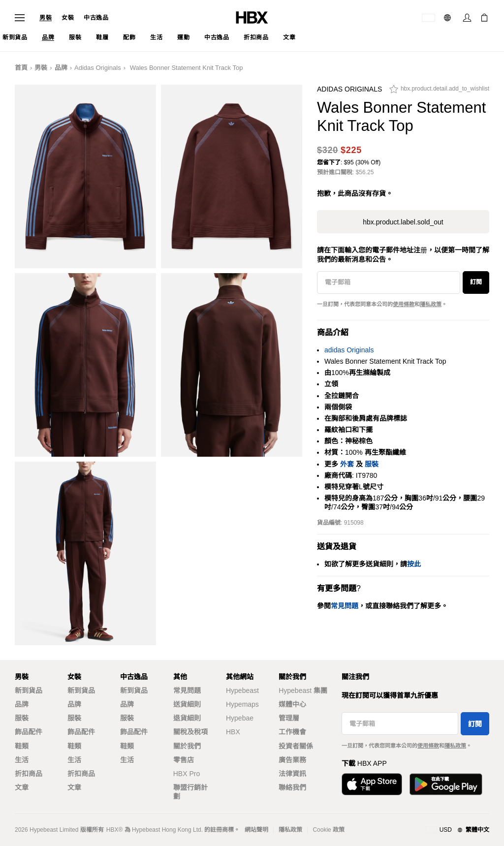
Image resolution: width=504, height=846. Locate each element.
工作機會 (292, 732)
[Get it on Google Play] (446, 784)
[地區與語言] (457, 830)
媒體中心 (292, 704)
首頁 (21, 68)
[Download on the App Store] (372, 784)
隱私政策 (431, 304)
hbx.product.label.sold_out (403, 222)
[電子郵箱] (389, 282)
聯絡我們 (292, 787)
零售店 (184, 760)
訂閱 (476, 282)
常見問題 (187, 690)
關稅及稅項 (190, 732)
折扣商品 (29, 774)
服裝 (372, 464)
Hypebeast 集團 (303, 690)
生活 (22, 760)
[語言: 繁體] (449, 18)
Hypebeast (242, 690)
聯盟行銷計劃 (190, 792)
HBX (233, 732)
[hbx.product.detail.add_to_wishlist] (439, 92)
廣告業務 (292, 760)
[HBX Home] (252, 17)
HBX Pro (187, 774)
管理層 (289, 718)
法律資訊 (292, 774)
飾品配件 (29, 732)
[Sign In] (467, 18)
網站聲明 (256, 830)
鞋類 (22, 746)
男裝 (46, 18)
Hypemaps (242, 704)
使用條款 (404, 304)
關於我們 (187, 746)
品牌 (61, 68)
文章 (22, 787)
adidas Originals (98, 68)
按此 (414, 564)
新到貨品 (29, 690)
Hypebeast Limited (54, 830)
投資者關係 (296, 746)
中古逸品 (96, 18)
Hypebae (240, 718)
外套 (347, 464)
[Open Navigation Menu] (20, 18)
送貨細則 (187, 704)
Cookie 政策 (329, 830)
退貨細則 (187, 718)
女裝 (68, 18)
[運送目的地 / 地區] (428, 18)
